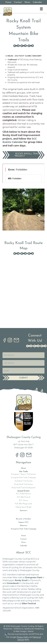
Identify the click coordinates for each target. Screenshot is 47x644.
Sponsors (23, 511)
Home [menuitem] (8, 2)
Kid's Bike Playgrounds (23, 504)
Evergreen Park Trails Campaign (24, 478)
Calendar (23, 546)
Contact (24, 539)
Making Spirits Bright (24, 507)
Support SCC (24, 522)
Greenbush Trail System (24, 481)
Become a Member (23, 519)
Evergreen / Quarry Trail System (23, 474)
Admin (31, 631)
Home (23, 536)
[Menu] (41, 9)
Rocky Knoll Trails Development (24, 488)
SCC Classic (23, 501)
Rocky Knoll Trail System (24, 484)
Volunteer (24, 526)
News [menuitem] (27, 2)
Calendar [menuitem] (37, 2)
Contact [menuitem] (18, 2)
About (23, 468)
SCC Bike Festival (23, 497)
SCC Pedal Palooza (23, 494)
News (23, 542)
